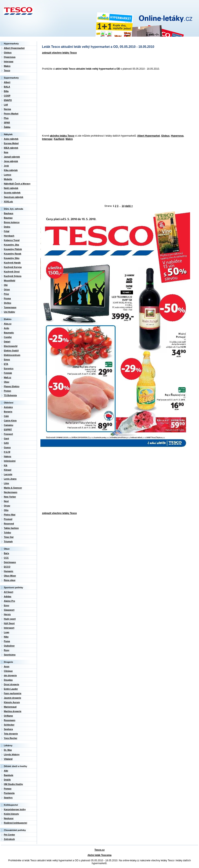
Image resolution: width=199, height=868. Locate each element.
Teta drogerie (11, 734)
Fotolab (8, 373)
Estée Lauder (11, 689)
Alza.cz (8, 324)
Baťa (6, 553)
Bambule (9, 775)
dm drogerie (10, 675)
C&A (6, 416)
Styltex (8, 303)
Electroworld (11, 346)
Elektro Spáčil (11, 351)
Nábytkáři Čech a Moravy (17, 184)
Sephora (8, 729)
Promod (8, 519)
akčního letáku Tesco (62, 136)
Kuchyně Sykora (13, 276)
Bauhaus (9, 213)
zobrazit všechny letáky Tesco (59, 53)
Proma (7, 298)
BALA (7, 87)
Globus (165, 136)
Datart (7, 342)
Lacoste (8, 474)
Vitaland (8, 759)
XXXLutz (8, 202)
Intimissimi (10, 461)
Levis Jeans (10, 479)
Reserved (9, 524)
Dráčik (7, 780)
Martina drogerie (13, 711)
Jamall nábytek (12, 157)
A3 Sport (9, 592)
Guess (7, 447)
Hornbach (9, 236)
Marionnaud (10, 707)
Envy (6, 605)
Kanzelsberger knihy (15, 809)
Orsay (7, 506)
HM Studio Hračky (13, 784)
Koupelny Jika (11, 245)
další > (129, 206)
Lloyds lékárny (12, 754)
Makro (69, 139)
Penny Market (11, 114)
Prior (6, 294)
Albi (6, 771)
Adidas (8, 596)
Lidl (6, 105)
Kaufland (59, 139)
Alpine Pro (9, 601)
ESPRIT (8, 430)
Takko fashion (11, 528)
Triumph (8, 541)
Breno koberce (12, 222)
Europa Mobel (11, 143)
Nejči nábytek (11, 188)
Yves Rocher (11, 738)
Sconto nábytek (12, 193)
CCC (6, 558)
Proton (7, 391)
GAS (6, 443)
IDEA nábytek (11, 148)
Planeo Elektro (12, 386)
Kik (6, 465)
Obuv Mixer (10, 576)
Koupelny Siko (12, 258)
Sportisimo (10, 655)
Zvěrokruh (9, 839)
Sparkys (8, 798)
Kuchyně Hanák (12, 263)
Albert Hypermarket (149, 136)
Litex (6, 483)
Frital (7, 231)
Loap (6, 632)
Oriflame (8, 716)
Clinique (8, 671)
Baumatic (9, 333)
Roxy (7, 650)
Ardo (6, 328)
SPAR (7, 123)
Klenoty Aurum (12, 702)
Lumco (8, 175)
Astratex (8, 407)
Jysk (6, 166)
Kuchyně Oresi (12, 272)
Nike (6, 637)
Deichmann (10, 562)
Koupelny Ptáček (13, 249)
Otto (6, 510)
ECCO (7, 567)
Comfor (8, 337)
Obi (6, 285)
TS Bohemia (10, 395)
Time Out (9, 537)
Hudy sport (10, 619)
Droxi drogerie (11, 684)
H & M (7, 452)
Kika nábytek (11, 170)
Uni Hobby (9, 312)
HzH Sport (9, 623)
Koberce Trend (12, 240)
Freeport (8, 434)
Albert (7, 82)
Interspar (47, 139)
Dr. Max (8, 750)
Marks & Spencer (13, 488)
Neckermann (11, 492)
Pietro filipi (10, 515)
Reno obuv (10, 580)
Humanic (9, 571)
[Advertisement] (82, 103)
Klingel (8, 470)
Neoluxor (9, 818)
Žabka (7, 127)
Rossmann (10, 720)
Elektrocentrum (12, 355)
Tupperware (10, 307)
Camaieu (9, 425)
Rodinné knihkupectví (15, 823)
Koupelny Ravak (13, 254)
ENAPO (8, 100)
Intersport (9, 628)
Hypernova (177, 136)
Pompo (8, 789)
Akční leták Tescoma (99, 855)
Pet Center (9, 835)
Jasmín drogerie (12, 698)
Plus (6, 118)
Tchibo (7, 533)
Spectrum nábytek (14, 197)
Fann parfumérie (13, 693)
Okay (7, 382)
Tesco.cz (99, 850)
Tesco (7, 70)
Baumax (8, 218)
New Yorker (10, 497)
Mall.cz (8, 377)
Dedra (7, 227)
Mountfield (10, 281)
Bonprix (8, 412)
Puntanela (9, 793)
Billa (6, 91)
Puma (7, 641)
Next (6, 501)
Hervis (7, 614)
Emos (7, 359)
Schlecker (9, 725)
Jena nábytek (11, 161)
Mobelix (8, 179)
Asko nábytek (11, 139)
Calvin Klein (10, 421)
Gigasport (9, 610)
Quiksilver (9, 646)
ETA (6, 364)
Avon (7, 666)
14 (123, 206)
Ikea (6, 152)
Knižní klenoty (11, 814)
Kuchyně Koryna (13, 267)
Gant (6, 438)
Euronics (9, 368)
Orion (7, 289)
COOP (7, 96)
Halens (8, 456)
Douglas (8, 680)
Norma (7, 109)
